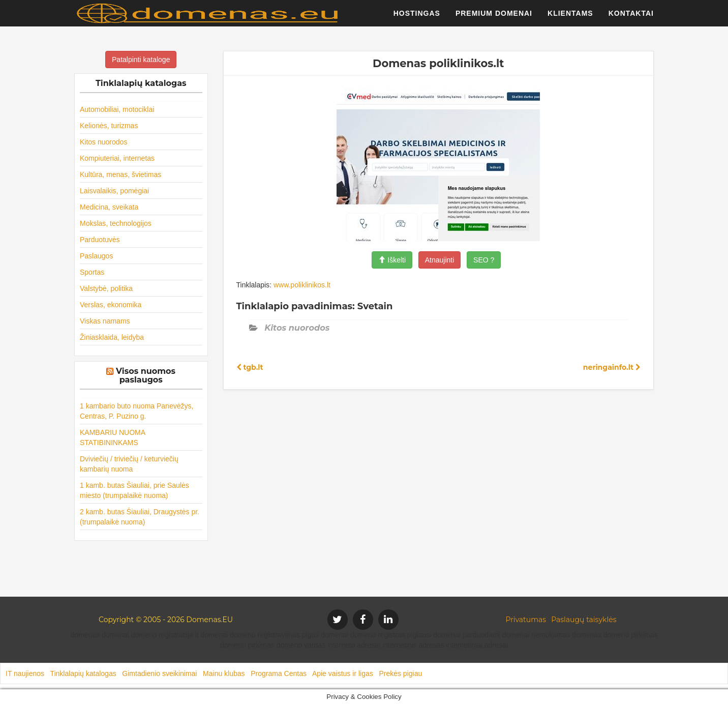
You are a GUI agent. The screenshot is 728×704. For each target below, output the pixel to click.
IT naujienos (25, 673)
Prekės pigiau (400, 673)
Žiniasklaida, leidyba (112, 337)
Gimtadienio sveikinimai (159, 673)
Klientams (570, 18)
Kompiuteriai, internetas (117, 158)
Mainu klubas (224, 673)
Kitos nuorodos (103, 142)
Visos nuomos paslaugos (146, 376)
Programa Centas (279, 673)
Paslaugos (96, 256)
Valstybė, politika (106, 288)
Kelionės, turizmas (109, 126)
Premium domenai (494, 18)
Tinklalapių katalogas (83, 673)
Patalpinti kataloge (141, 60)
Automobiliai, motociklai (117, 109)
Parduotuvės (100, 240)
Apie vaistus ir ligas (343, 673)
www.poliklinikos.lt (302, 285)
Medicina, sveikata (109, 207)
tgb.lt (250, 367)
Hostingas (417, 18)
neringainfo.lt (612, 367)
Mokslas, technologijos (116, 223)
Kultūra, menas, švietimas (120, 174)
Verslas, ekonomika (111, 305)
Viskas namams (105, 321)
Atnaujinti (440, 260)
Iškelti (392, 260)
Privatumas (526, 620)
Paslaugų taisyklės (584, 620)
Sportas (92, 272)
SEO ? (484, 260)
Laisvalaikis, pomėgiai (114, 191)
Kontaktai (631, 18)
